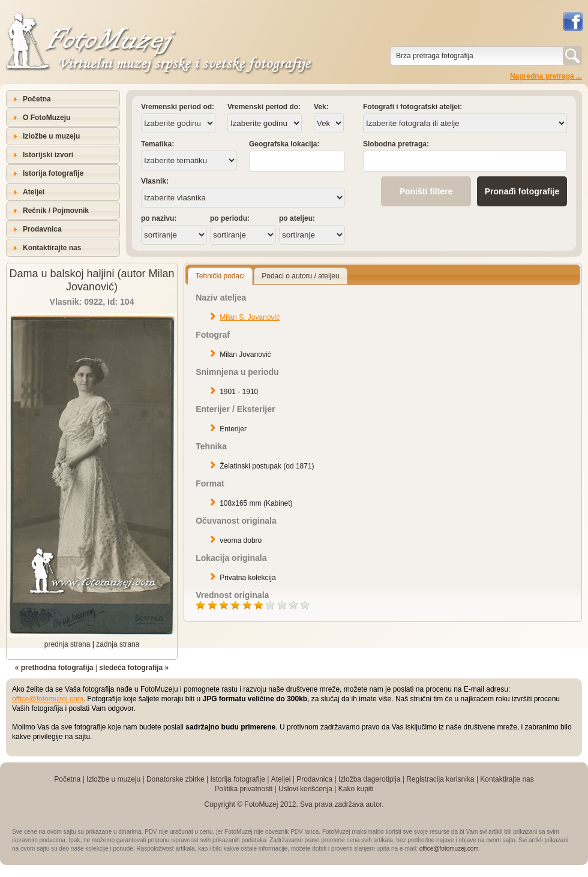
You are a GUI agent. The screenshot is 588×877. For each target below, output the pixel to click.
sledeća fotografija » (134, 668)
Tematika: (157, 144)
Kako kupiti (356, 789)
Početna (37, 99)
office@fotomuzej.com (48, 699)
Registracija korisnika (440, 779)
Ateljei (34, 192)
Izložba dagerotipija (369, 779)
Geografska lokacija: (284, 144)
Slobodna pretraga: (396, 144)
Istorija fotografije (53, 173)
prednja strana (67, 644)
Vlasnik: (155, 181)
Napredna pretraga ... (546, 76)
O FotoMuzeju (46, 118)
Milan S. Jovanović (250, 317)
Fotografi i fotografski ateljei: (412, 107)
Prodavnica (42, 229)
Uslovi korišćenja (305, 789)
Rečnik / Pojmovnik (56, 211)
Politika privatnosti (243, 789)
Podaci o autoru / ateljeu (300, 276)
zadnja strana (118, 644)
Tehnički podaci (220, 276)
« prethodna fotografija (54, 668)
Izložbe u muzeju (51, 136)
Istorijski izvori (48, 155)
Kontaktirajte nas (52, 248)
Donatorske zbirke (175, 779)
